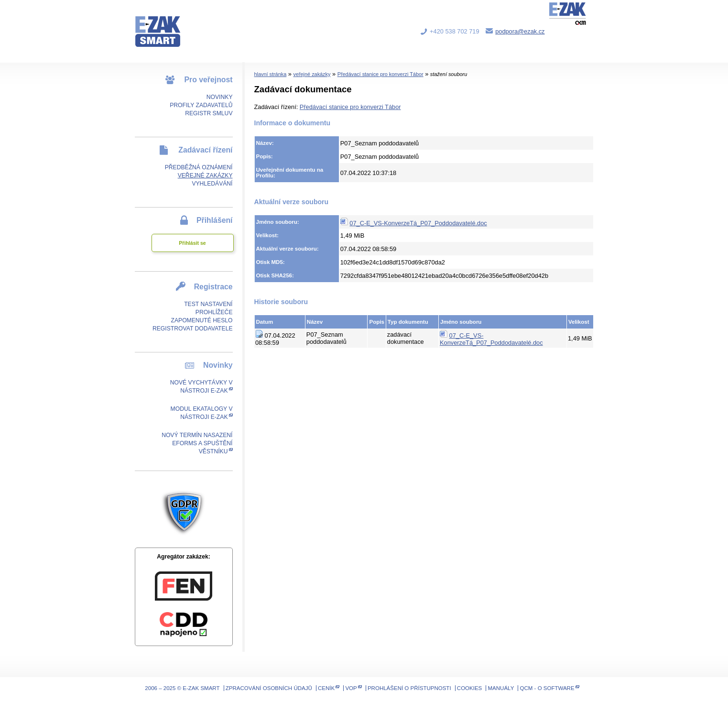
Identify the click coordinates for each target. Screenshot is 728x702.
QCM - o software (547, 688)
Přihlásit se (192, 243)
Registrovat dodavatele (193, 329)
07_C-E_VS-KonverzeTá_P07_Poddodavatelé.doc (418, 223)
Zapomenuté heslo (201, 320)
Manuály (501, 688)
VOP (351, 688)
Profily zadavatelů (201, 105)
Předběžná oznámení (199, 167)
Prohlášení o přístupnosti (409, 688)
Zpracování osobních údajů (269, 688)
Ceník (326, 688)
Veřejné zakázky (205, 175)
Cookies (469, 688)
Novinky (220, 97)
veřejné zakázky (312, 74)
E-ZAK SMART (163, 24)
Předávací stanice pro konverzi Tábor (380, 74)
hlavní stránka (271, 74)
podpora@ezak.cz (520, 31)
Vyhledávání (212, 184)
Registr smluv (209, 113)
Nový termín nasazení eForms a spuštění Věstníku (197, 443)
